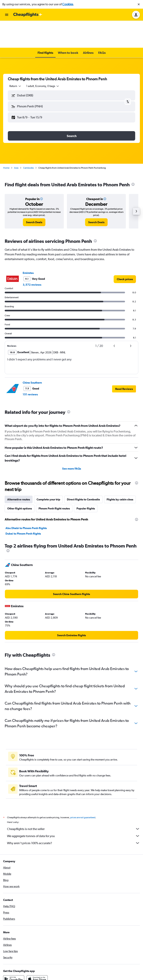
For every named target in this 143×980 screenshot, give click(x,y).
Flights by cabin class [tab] (120, 472)
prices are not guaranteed (83, 790)
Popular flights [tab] (86, 481)
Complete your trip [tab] (48, 472)
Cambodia (28, 141)
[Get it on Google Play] (14, 952)
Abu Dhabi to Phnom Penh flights (26, 501)
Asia (16, 141)
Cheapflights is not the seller (73, 802)
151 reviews (30, 367)
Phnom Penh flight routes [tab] (54, 481)
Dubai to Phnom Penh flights (23, 506)
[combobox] (15, 59)
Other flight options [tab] (20, 481)
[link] (34, 195)
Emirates (28, 246)
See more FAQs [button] (72, 442)
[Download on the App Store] (37, 952)
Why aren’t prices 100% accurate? (73, 816)
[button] (139, 4)
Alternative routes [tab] (19, 472)
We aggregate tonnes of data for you (73, 809)
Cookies (68, 4)
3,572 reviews (32, 258)
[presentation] (133, 157)
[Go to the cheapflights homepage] (28, 15)
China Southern (32, 356)
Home (6, 141)
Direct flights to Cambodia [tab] (83, 472)
